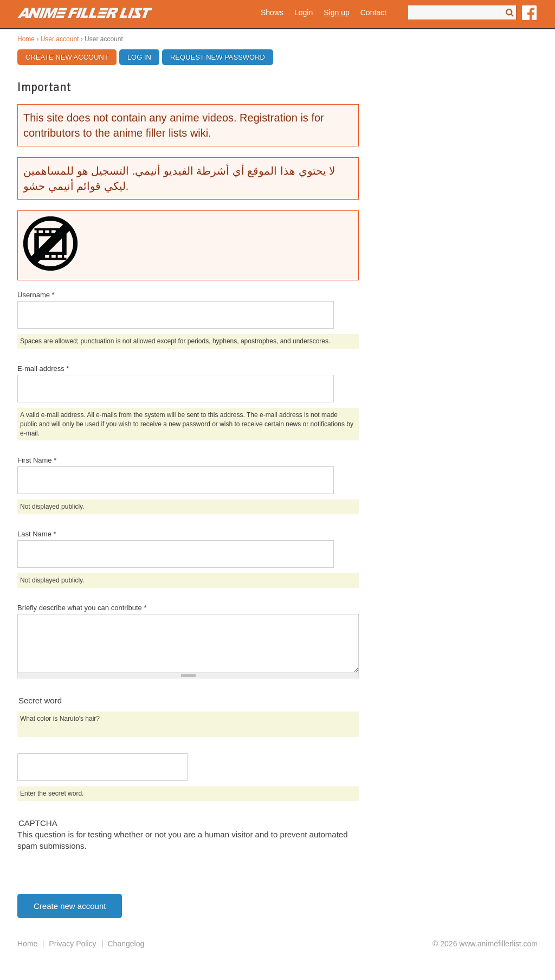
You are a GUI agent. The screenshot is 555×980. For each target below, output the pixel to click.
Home (26, 39)
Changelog (126, 944)
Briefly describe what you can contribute (82, 608)
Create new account (71, 57)
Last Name (37, 534)
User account (60, 39)
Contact (373, 12)
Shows (272, 12)
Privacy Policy (72, 944)
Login (304, 12)
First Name (37, 460)
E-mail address (43, 369)
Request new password (218, 57)
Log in (139, 57)
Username (36, 295)
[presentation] (100, 873)
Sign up (336, 12)
